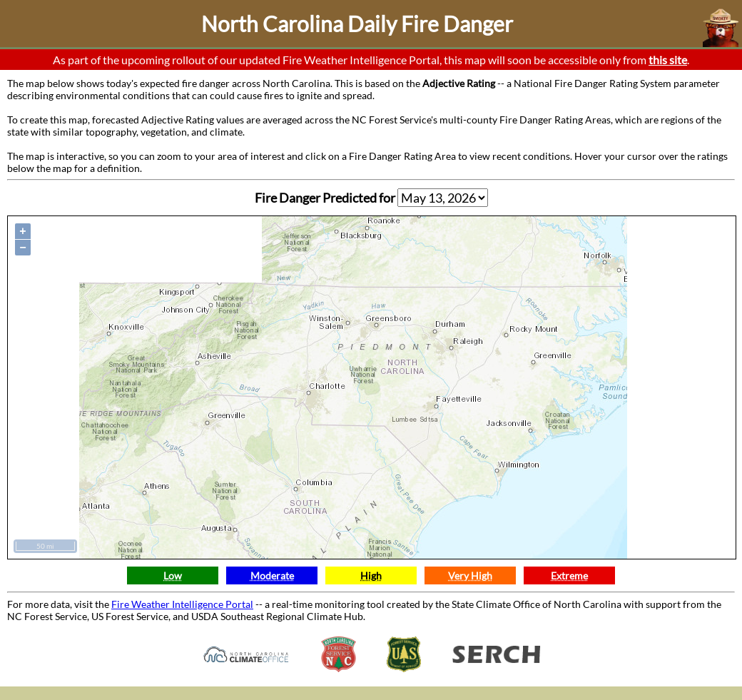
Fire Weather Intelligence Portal (182, 604)
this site (668, 60)
